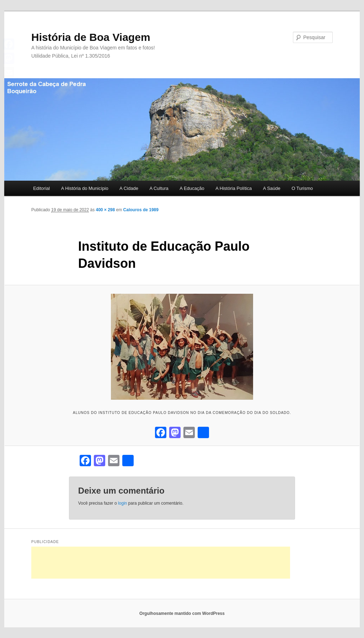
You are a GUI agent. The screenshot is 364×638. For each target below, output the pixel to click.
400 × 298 (105, 210)
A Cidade (129, 188)
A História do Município (85, 188)
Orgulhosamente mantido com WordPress (182, 613)
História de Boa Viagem (91, 37)
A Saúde (272, 188)
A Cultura (159, 188)
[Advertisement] (161, 563)
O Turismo (302, 188)
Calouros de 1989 (141, 210)
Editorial (41, 188)
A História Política (234, 188)
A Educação (192, 188)
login (122, 503)
